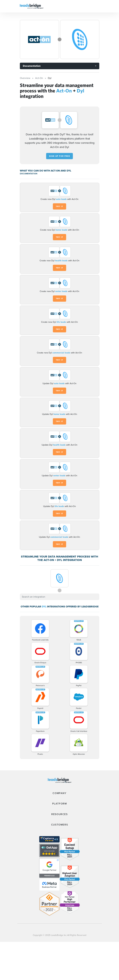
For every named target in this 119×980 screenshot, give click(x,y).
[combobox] (60, 597)
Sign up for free (60, 156)
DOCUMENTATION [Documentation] (29, 174)
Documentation (32, 66)
